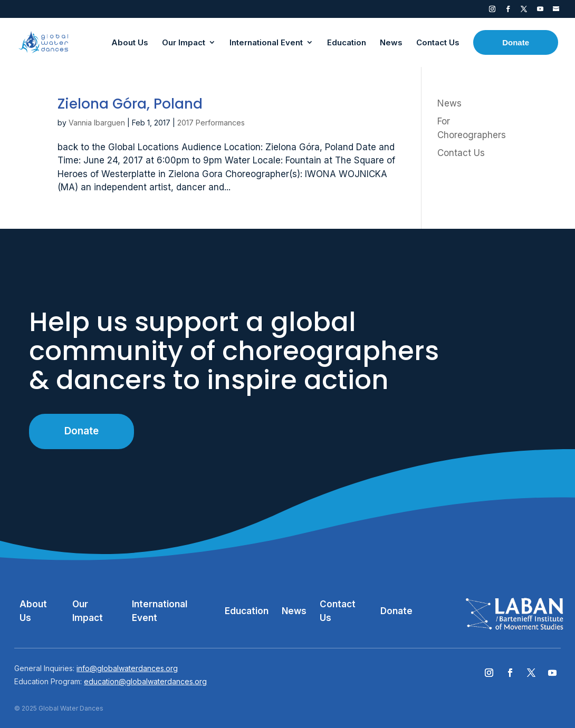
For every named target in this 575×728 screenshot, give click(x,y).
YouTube (540, 11)
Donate (82, 431)
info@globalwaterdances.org (127, 668)
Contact (556, 11)
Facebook (508, 11)
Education (247, 611)
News (449, 103)
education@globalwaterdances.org (145, 681)
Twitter (524, 11)
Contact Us (461, 153)
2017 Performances (211, 123)
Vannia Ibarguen (97, 123)
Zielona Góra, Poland (130, 104)
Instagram (492, 11)
